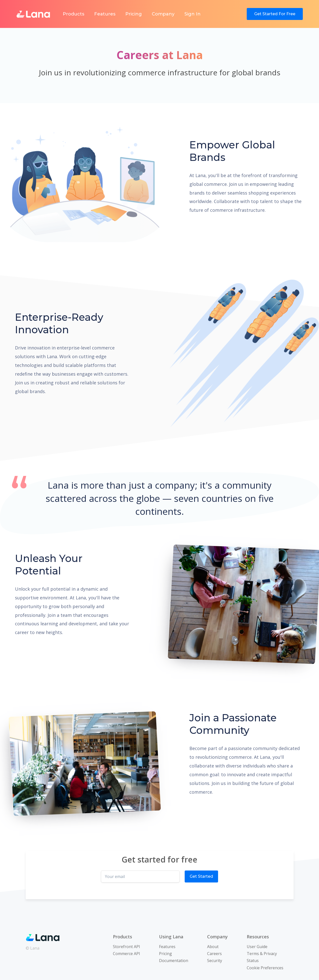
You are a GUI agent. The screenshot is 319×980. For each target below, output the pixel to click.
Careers (214, 954)
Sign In (193, 14)
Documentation (174, 961)
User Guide (257, 947)
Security (215, 961)
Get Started (201, 876)
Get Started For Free (275, 14)
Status (253, 961)
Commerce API (126, 954)
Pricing (134, 14)
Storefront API (126, 947)
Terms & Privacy (262, 954)
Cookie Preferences (265, 968)
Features (105, 14)
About (213, 947)
